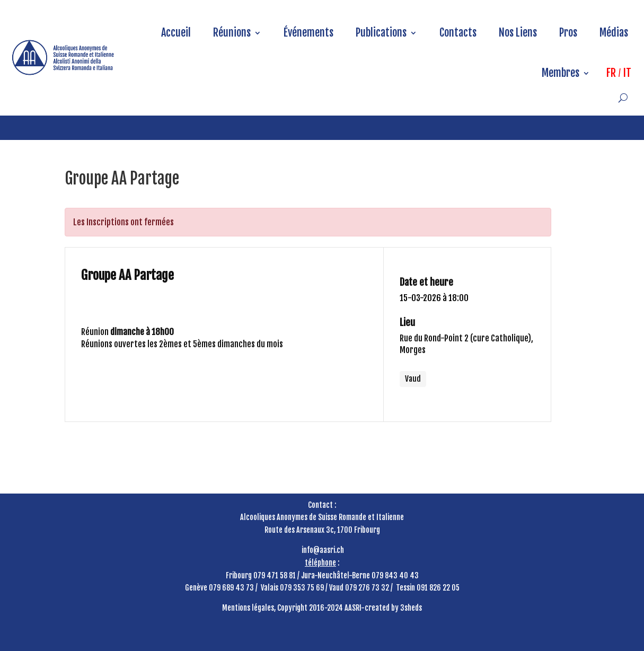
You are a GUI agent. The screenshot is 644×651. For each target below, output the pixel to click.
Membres (561, 73)
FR (611, 73)
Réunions (232, 33)
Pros (568, 33)
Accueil (176, 33)
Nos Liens (518, 33)
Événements (308, 33)
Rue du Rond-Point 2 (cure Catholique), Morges (466, 344)
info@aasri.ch (323, 550)
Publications (381, 33)
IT (627, 73)
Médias (614, 33)
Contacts (458, 33)
